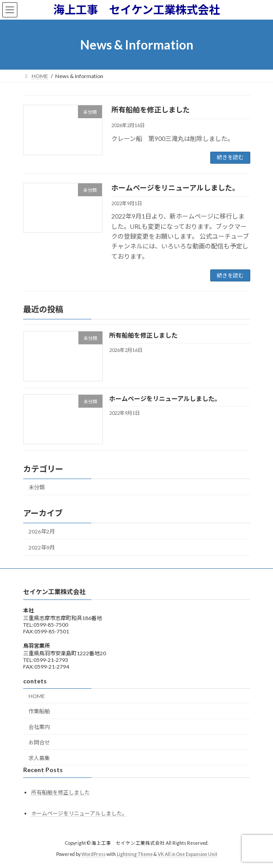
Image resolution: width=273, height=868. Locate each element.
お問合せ (39, 742)
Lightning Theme (135, 854)
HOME (37, 696)
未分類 (37, 487)
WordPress (94, 854)
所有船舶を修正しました (151, 110)
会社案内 (39, 727)
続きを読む (230, 157)
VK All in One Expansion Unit (187, 854)
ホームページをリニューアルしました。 (175, 188)
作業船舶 (39, 711)
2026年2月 (42, 531)
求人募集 (39, 758)
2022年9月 (42, 548)
